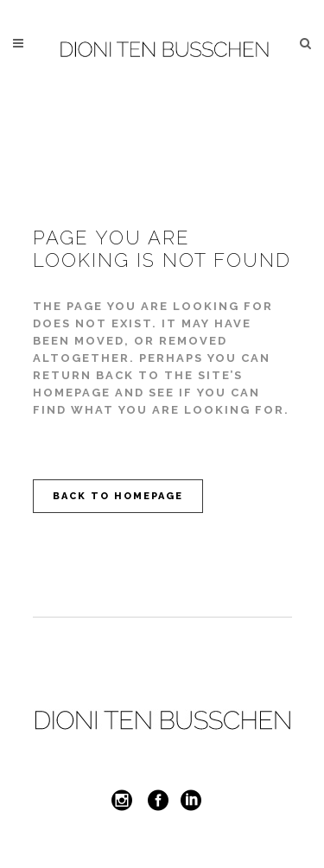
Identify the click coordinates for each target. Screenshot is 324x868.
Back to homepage (118, 496)
